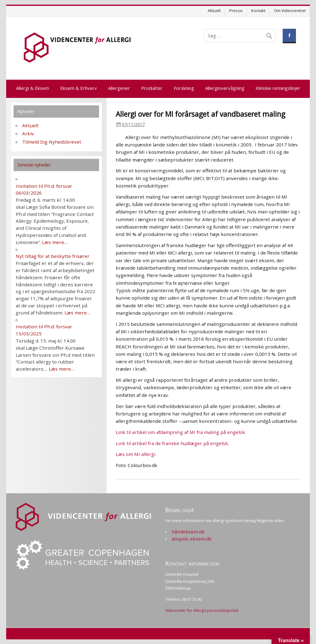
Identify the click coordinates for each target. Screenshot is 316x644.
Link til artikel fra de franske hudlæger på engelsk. (172, 443)
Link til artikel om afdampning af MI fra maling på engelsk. (181, 432)
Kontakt (258, 11)
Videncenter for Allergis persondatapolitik (202, 610)
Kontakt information (192, 563)
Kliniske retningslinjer (278, 88)
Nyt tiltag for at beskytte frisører (53, 256)
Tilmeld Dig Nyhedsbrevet (52, 142)
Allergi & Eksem (33, 88)
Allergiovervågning (225, 88)
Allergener (119, 88)
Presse (236, 11)
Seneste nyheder (34, 165)
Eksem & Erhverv (79, 88)
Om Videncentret (290, 11)
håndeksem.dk (188, 532)
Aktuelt (214, 11)
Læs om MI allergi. (136, 454)
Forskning (184, 88)
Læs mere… (55, 242)
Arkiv (28, 133)
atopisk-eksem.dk (192, 539)
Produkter (152, 88)
